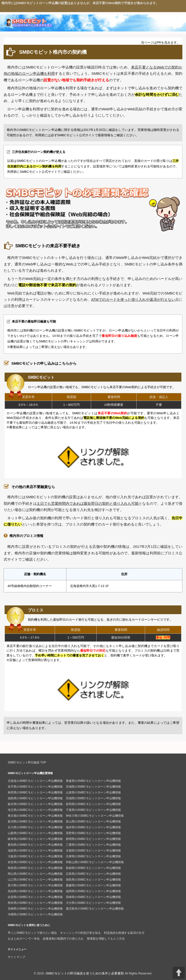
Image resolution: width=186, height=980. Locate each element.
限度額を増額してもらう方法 (106, 939)
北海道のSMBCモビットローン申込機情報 (35, 781)
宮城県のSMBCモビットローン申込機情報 (93, 787)
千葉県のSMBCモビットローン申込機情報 (93, 810)
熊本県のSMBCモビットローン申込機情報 (35, 903)
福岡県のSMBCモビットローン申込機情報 (93, 891)
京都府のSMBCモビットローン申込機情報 (93, 851)
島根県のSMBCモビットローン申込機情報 (93, 868)
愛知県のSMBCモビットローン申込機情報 (35, 845)
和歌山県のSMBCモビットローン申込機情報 (95, 862)
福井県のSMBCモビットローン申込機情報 (93, 827)
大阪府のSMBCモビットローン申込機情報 (35, 856)
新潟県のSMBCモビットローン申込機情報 (35, 822)
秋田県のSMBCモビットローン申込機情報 (35, 792)
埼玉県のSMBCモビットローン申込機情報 (35, 810)
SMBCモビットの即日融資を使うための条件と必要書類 (85, 973)
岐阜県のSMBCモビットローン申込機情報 (35, 839)
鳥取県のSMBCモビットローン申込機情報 (35, 868)
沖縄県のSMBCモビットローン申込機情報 (35, 914)
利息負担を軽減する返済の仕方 (124, 933)
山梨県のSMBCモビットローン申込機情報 (35, 833)
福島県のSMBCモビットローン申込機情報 (35, 798)
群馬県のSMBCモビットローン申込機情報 (93, 804)
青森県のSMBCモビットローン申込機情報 (93, 781)
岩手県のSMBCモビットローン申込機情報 (35, 787)
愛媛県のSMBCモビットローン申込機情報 (93, 885)
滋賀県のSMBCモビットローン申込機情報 (35, 851)
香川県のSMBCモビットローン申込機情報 (35, 885)
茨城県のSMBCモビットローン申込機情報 (93, 798)
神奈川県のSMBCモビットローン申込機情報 (95, 816)
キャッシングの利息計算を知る (80, 933)
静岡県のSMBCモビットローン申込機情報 (93, 839)
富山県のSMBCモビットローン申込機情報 (93, 822)
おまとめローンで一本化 (24, 939)
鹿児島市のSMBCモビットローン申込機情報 (95, 909)
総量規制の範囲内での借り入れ (63, 939)
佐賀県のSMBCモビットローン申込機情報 (35, 897)
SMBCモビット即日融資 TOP (27, 762)
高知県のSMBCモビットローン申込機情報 (35, 891)
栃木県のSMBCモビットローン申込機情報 (35, 804)
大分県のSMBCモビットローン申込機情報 (93, 903)
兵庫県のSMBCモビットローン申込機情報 (93, 856)
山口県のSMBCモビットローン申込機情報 (35, 880)
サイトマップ (16, 957)
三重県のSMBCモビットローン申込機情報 (93, 845)
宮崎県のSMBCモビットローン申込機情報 (35, 909)
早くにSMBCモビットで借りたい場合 (32, 933)
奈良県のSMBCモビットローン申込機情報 (35, 862)
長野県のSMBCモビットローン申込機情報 (93, 833)
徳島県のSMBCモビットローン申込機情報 (93, 880)
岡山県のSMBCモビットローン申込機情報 (35, 874)
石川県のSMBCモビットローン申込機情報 (35, 827)
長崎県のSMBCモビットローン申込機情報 (93, 897)
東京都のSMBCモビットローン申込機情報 (35, 816)
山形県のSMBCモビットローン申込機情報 (93, 792)
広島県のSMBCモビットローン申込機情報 (93, 874)
